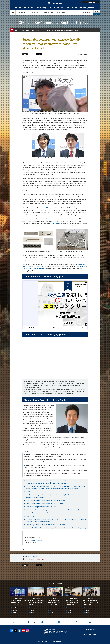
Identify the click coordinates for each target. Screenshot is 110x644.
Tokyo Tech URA (31, 516)
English (97, 14)
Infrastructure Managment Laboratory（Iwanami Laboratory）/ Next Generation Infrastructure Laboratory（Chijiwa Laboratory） (55, 496)
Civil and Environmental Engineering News (33, 30)
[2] (24, 460)
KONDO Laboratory (32, 492)
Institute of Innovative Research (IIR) (37, 513)
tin (46, 208)
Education (34, 12)
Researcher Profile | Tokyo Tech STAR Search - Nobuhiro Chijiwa (45, 500)
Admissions (87, 12)
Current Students (90, 632)
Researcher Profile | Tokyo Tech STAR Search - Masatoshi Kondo (45, 503)
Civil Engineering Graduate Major (35, 559)
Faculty (35, 556)
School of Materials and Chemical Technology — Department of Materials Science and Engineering (56, 528)
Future (75, 12)
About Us (22, 12)
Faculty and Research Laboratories (55, 12)
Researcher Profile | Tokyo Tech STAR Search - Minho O (43, 507)
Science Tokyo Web (90, 630)
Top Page (13, 12)
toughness (55, 224)
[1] (24, 454)
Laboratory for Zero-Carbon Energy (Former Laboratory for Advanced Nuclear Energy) (52, 510)
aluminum (52, 208)
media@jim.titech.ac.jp (36, 540)
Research (28, 556)
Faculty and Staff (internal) (92, 634)
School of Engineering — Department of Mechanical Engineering (46, 525)
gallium (53, 221)
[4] (24, 471)
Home (17, 30)
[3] (24, 465)
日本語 (97, 11)
